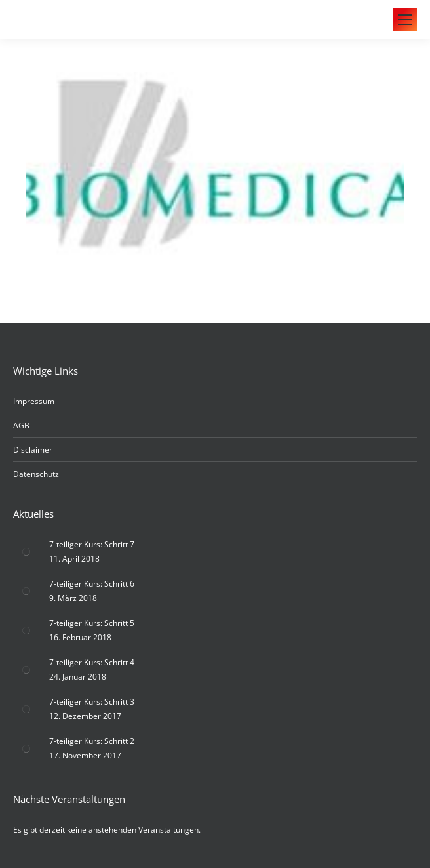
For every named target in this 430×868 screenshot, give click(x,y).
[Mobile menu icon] (405, 20)
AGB (21, 425)
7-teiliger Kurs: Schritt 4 (92, 662)
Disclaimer (33, 450)
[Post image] (26, 552)
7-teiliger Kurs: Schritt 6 (92, 584)
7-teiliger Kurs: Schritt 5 (92, 623)
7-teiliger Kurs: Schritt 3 (92, 702)
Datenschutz (36, 474)
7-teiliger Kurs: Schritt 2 (92, 741)
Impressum (34, 401)
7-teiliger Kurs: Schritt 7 (92, 544)
